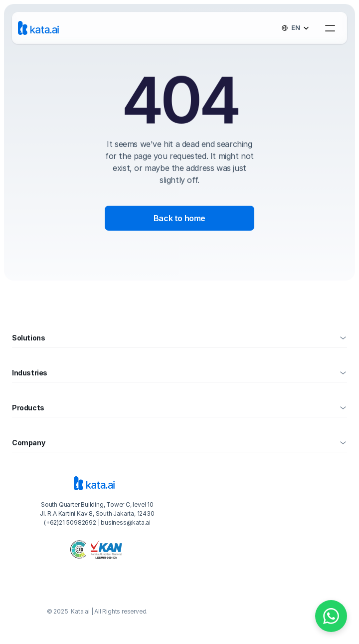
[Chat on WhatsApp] (331, 616)
